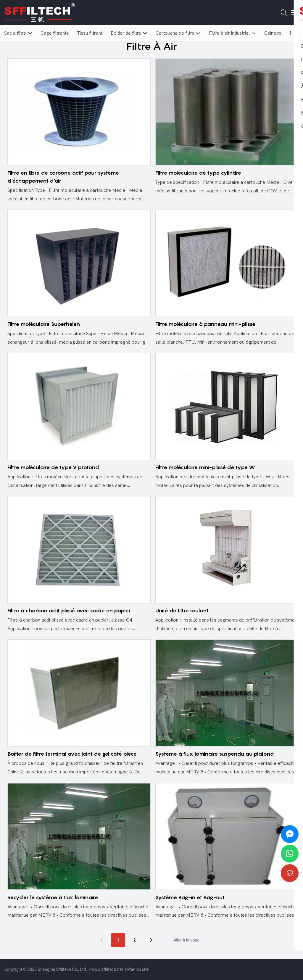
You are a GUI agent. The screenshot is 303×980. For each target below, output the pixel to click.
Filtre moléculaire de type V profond (53, 467)
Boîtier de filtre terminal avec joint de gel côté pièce (72, 754)
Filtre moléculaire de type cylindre (198, 173)
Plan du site (138, 969)
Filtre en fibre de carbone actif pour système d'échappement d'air (63, 177)
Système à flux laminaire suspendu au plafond (215, 754)
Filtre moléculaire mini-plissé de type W (205, 467)
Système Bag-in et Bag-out (190, 897)
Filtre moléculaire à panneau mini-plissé (205, 324)
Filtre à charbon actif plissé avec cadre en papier (69, 610)
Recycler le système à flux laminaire (53, 897)
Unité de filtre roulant (182, 610)
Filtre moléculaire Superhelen (44, 324)
